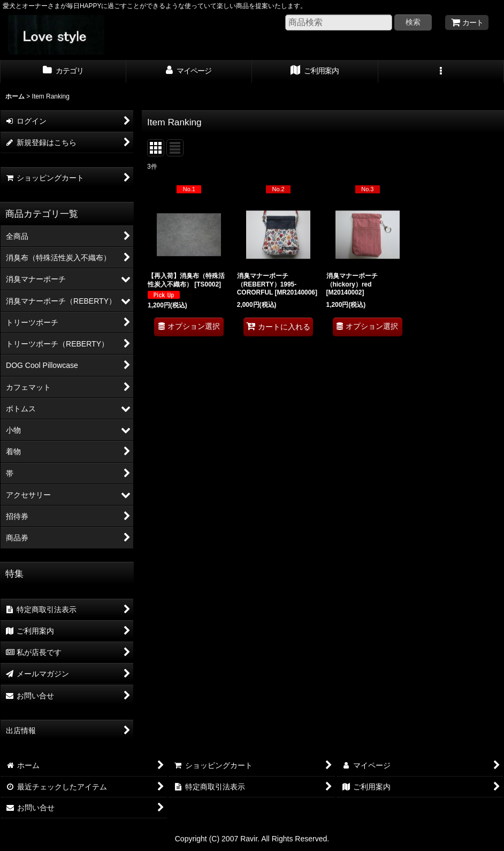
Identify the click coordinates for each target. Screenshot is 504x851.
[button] (441, 72)
